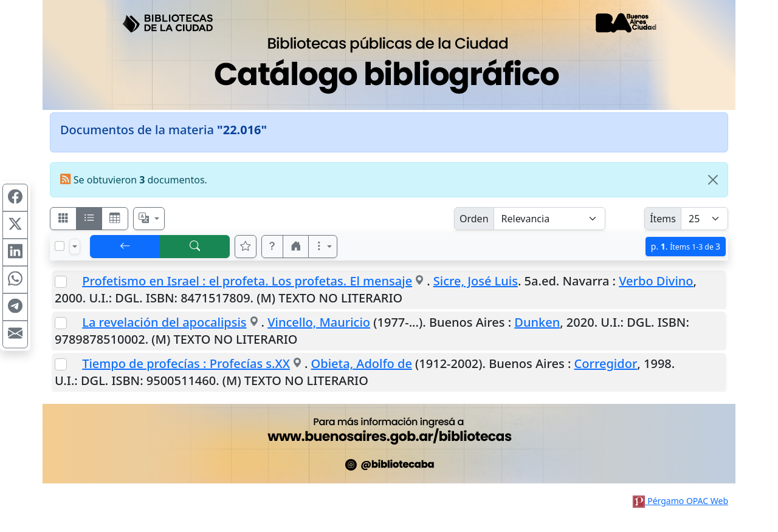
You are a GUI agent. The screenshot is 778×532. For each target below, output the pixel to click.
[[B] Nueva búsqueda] (195, 247)
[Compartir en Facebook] (15, 198)
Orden (474, 219)
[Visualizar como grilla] (115, 219)
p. (686, 246)
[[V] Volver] (125, 247)
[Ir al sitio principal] (389, 55)
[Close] (713, 180)
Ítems (663, 219)
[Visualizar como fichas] (63, 219)
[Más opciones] (323, 247)
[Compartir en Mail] (15, 335)
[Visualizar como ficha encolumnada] (89, 219)
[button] (272, 247)
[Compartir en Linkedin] (15, 253)
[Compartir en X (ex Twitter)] (15, 225)
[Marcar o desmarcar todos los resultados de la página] (60, 246)
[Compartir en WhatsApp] (15, 280)
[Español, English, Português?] (149, 219)
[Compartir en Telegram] (15, 307)
